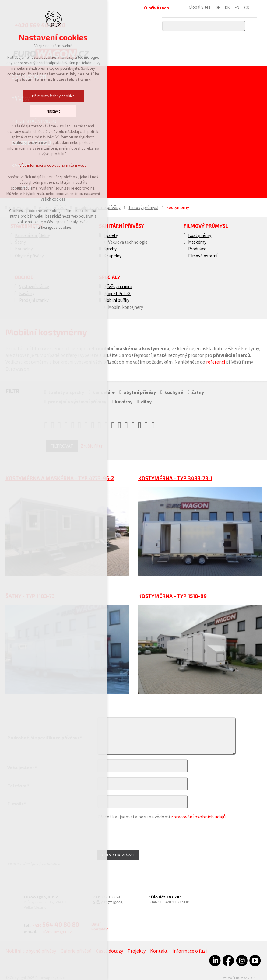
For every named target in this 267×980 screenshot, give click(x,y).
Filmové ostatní (203, 256)
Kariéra (21, 165)
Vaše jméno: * (22, 768)
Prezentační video (34, 121)
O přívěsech (156, 8)
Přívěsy (21, 99)
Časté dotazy (109, 951)
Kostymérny (200, 235)
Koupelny (112, 256)
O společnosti (29, 77)
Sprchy (110, 249)
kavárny (123, 402)
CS (247, 7)
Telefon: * (18, 786)
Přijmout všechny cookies (32, 96)
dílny (146, 402)
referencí (216, 362)
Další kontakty (100, 926)
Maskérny (197, 242)
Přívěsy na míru (118, 286)
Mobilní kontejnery (126, 307)
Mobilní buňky (116, 300)
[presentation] (144, 834)
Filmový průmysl (144, 207)
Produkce (197, 249)
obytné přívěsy (139, 392)
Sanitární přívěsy (121, 226)
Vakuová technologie (128, 242)
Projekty (137, 951)
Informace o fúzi (190, 951)
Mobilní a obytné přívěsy (98, 207)
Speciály (110, 277)
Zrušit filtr (92, 446)
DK (227, 7)
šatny (197, 392)
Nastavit (32, 111)
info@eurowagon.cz (55, 931)
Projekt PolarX (117, 293)
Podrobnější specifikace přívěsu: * (45, 738)
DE (218, 7)
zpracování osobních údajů (198, 817)
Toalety (111, 235)
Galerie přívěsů (31, 143)
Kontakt (22, 187)
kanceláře (103, 392)
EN (237, 7)
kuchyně (173, 392)
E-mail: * (17, 804)
